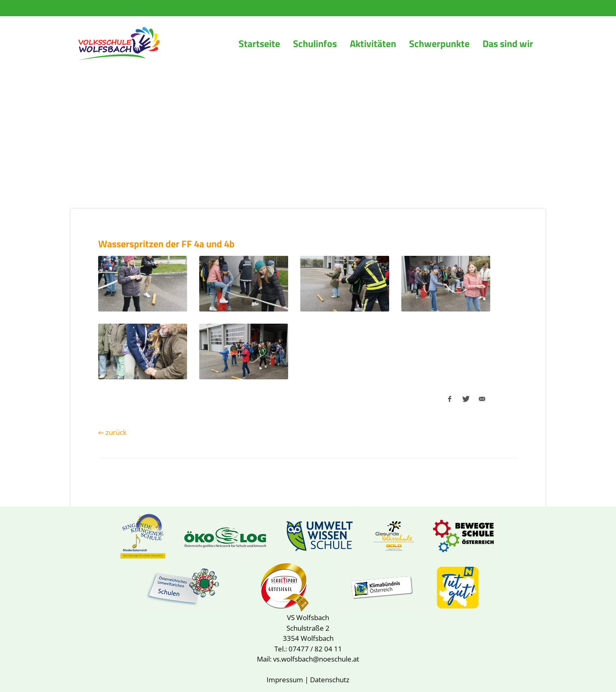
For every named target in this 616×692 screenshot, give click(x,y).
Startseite (259, 43)
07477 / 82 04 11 (315, 649)
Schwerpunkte (439, 43)
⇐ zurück (112, 432)
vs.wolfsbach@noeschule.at (316, 659)
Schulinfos (315, 43)
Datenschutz (330, 680)
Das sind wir (508, 43)
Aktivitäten (373, 43)
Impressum (285, 680)
